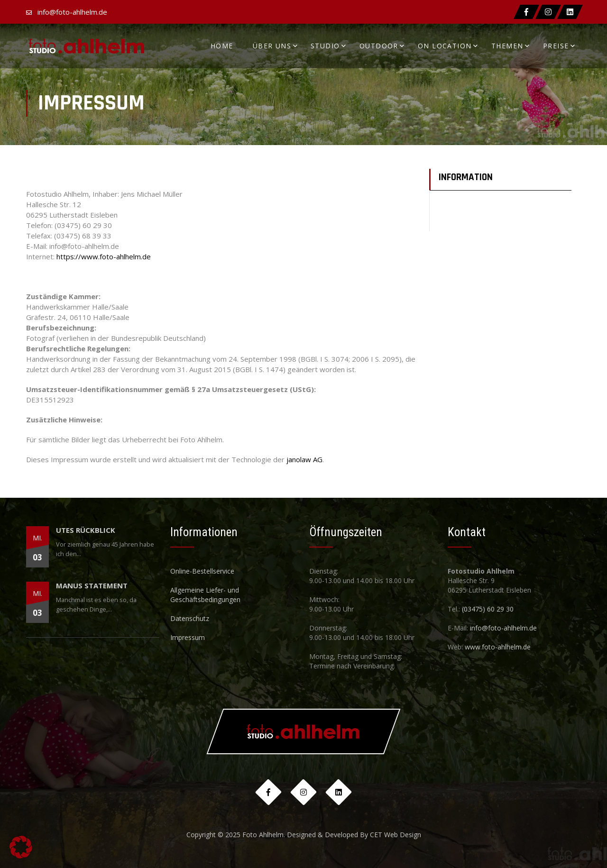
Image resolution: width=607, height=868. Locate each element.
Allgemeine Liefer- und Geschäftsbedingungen (205, 595)
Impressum (188, 637)
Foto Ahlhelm (263, 835)
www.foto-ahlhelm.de (498, 647)
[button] (21, 847)
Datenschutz (190, 618)
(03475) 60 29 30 (488, 609)
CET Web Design (395, 835)
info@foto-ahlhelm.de (72, 12)
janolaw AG (304, 459)
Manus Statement (92, 585)
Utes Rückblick (86, 530)
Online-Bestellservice (202, 571)
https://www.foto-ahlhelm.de (104, 256)
